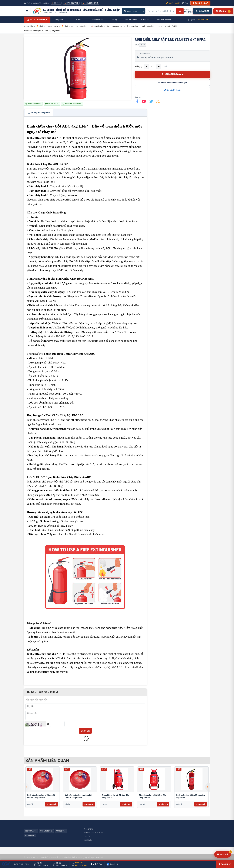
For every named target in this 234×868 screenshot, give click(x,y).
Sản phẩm (88, 829)
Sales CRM (202, 11)
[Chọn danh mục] (134, 11)
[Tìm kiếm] (180, 11)
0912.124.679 (202, 20)
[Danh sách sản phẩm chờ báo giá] (223, 11)
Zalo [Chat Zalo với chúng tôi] (185, 3)
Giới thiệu (88, 840)
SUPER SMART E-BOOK (94, 833)
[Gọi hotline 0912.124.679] (189, 11)
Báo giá (51, 804)
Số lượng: (139, 66)
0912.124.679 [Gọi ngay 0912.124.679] (173, 3)
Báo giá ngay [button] (200, 3)
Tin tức (87, 836)
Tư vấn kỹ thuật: (172, 90)
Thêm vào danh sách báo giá (172, 83)
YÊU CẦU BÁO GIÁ (172, 74)
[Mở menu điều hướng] (27, 11)
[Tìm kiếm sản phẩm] (161, 11)
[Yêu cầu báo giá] (223, 854)
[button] (207, 787)
